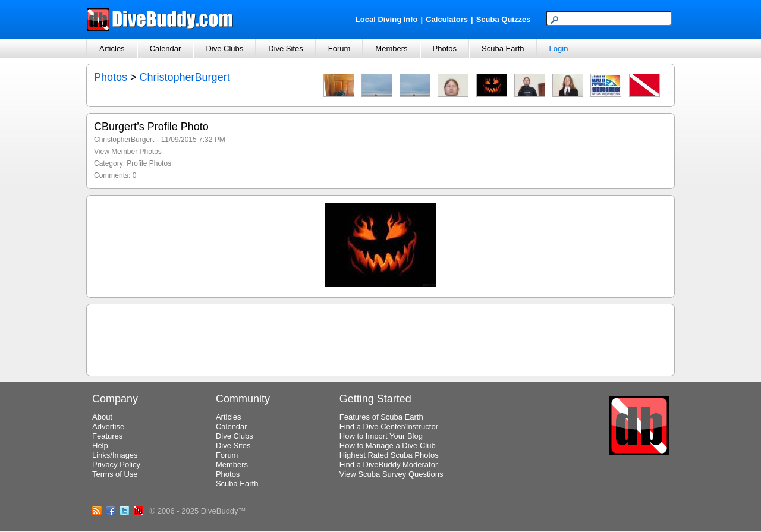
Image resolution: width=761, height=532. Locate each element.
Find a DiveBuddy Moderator (389, 465)
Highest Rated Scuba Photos (389, 455)
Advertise (108, 426)
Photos (445, 48)
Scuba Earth (503, 48)
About (102, 417)
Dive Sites (286, 48)
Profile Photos (149, 163)
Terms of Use (115, 474)
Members (391, 48)
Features (107, 436)
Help (100, 446)
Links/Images (115, 455)
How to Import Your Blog (381, 436)
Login (559, 48)
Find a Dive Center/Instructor (389, 426)
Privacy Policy (116, 465)
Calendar (166, 48)
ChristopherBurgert (185, 77)
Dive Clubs (224, 48)
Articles (112, 48)
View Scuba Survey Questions (391, 474)
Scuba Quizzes (504, 19)
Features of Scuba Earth (381, 417)
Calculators (447, 19)
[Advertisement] (380, 338)
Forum (339, 48)
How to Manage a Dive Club (388, 446)
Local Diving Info (387, 19)
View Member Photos (128, 152)
